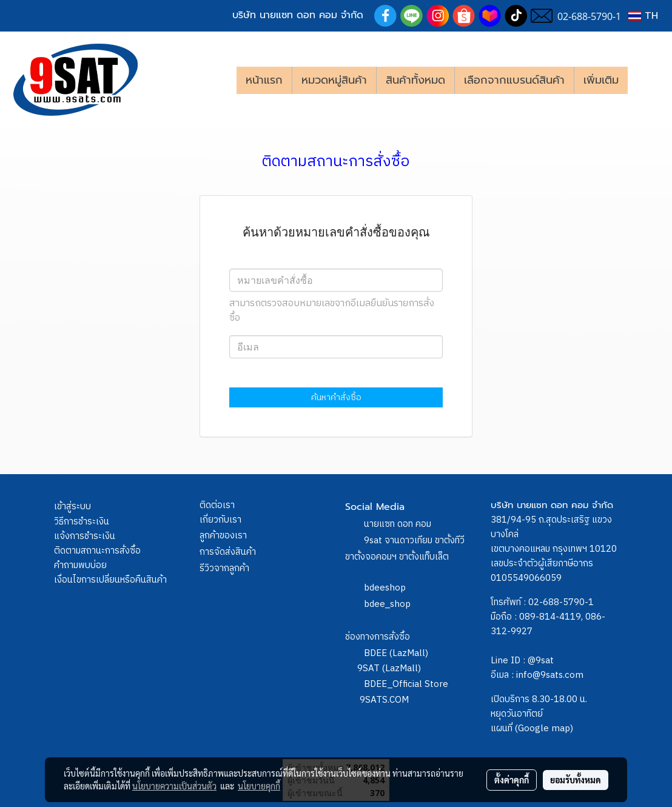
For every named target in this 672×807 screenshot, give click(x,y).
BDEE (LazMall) (396, 653)
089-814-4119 (550, 617)
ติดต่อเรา (217, 505)
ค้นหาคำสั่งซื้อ (336, 397)
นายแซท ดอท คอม (398, 524)
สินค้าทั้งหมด (415, 80)
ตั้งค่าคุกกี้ (512, 780)
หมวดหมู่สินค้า (334, 80)
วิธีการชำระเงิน (82, 522)
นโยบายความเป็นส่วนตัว (174, 786)
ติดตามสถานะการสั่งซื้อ (97, 551)
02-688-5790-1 (561, 602)
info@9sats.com (550, 675)
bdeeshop (385, 588)
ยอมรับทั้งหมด (576, 780)
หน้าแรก (264, 80)
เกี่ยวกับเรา (220, 520)
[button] (646, 80)
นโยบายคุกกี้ (259, 786)
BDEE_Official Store (406, 684)
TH (643, 16)
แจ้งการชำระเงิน (85, 536)
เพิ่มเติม (601, 80)
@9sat (541, 661)
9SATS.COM (384, 700)
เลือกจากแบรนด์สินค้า (514, 80)
